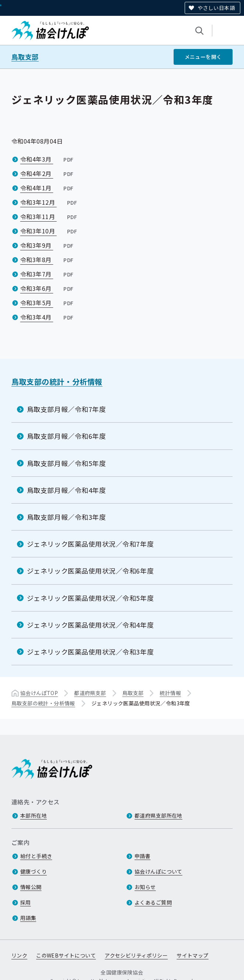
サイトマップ (193, 955)
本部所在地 (34, 815)
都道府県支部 (90, 693)
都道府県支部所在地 (158, 815)
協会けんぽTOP (39, 693)
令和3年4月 (48, 317)
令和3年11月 (49, 216)
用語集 (28, 918)
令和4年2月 (48, 173)
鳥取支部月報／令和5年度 (66, 463)
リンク (19, 955)
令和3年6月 (48, 288)
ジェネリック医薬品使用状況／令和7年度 (90, 544)
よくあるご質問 (153, 902)
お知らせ (145, 887)
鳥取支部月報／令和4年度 (66, 490)
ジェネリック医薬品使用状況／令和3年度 (90, 652)
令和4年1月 (48, 188)
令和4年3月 (48, 159)
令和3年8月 (48, 260)
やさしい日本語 (216, 8)
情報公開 (31, 887)
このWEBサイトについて (66, 955)
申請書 (142, 856)
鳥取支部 (25, 57)
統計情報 (170, 693)
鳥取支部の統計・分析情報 (57, 382)
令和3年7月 (48, 274)
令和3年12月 (49, 202)
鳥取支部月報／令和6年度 (66, 436)
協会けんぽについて (158, 871)
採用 (26, 902)
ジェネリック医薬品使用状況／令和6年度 (90, 571)
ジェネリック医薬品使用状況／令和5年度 (90, 597)
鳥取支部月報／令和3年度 (66, 517)
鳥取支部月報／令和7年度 (66, 409)
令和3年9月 (48, 245)
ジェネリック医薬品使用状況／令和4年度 (90, 625)
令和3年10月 (49, 231)
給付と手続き (36, 856)
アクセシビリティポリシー (136, 955)
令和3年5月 (48, 303)
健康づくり (34, 871)
